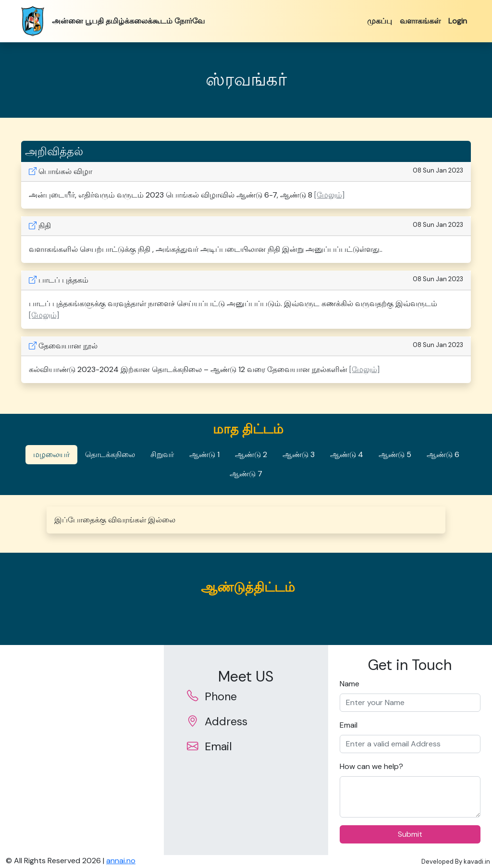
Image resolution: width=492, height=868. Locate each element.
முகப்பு (380, 21)
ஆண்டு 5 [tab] (395, 454)
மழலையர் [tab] (51, 454)
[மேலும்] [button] (329, 195)
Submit (410, 834)
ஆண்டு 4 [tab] (347, 454)
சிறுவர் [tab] (162, 454)
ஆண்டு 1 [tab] (204, 454)
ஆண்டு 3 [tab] (299, 454)
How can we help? (371, 766)
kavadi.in (477, 862)
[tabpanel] (246, 520)
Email (349, 725)
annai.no (121, 861)
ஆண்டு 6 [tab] (443, 454)
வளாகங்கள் (420, 21)
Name (350, 684)
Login (458, 21)
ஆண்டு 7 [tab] (246, 474)
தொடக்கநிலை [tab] (110, 454)
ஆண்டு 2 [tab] (251, 454)
